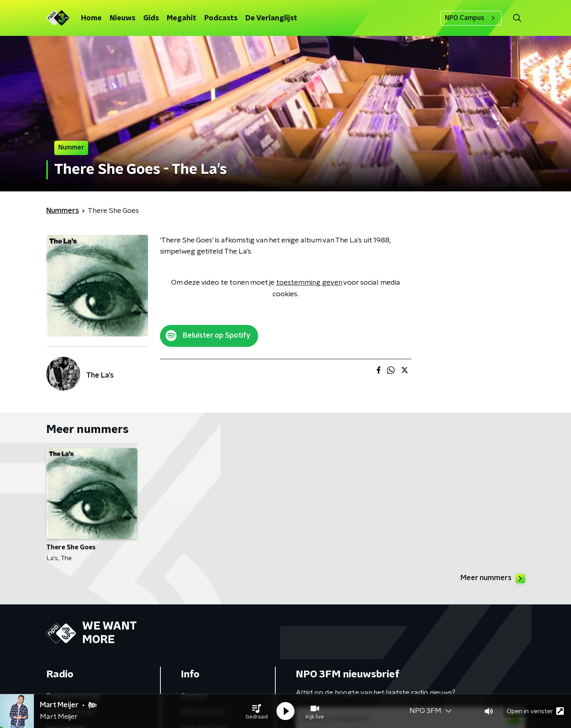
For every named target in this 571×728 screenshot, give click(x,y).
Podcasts (221, 18)
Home (91, 18)
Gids (151, 18)
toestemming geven (309, 283)
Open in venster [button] (535, 711)
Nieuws (122, 18)
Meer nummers (493, 578)
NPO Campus (471, 18)
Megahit (182, 18)
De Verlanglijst (271, 18)
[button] (257, 711)
